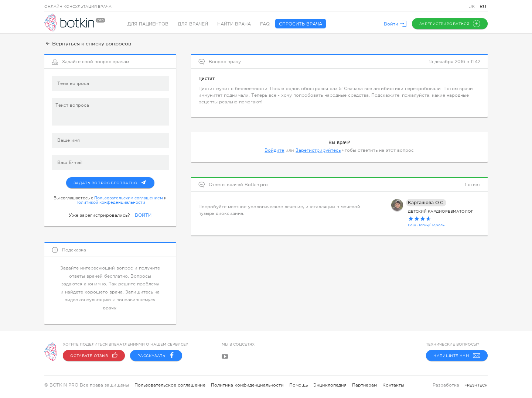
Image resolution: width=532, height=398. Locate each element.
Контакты (393, 385)
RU (483, 6)
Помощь (299, 385)
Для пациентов (148, 24)
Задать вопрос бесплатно (114, 181)
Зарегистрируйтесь (318, 150)
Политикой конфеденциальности (110, 202)
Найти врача (234, 24)
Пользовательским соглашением (129, 198)
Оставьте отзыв (94, 356)
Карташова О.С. (426, 203)
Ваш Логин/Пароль (426, 225)
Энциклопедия (330, 385)
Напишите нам (457, 356)
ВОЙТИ (143, 215)
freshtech (476, 385)
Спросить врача (301, 24)
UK (473, 7)
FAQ (265, 24)
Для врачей (193, 24)
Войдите (274, 150)
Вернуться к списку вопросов (88, 44)
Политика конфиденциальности (247, 385)
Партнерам (364, 385)
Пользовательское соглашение (170, 385)
